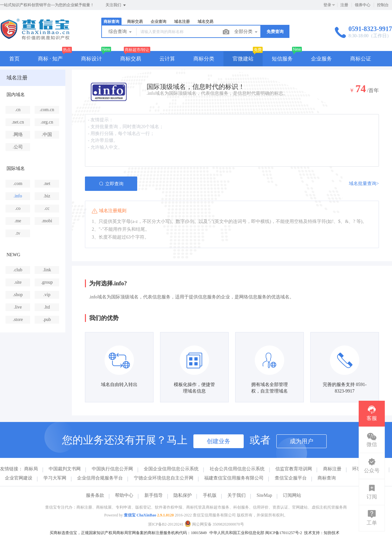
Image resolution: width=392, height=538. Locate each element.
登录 (327, 5)
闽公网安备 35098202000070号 (214, 524)
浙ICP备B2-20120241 (166, 524)
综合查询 (121, 32)
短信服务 (282, 59)
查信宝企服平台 (291, 478)
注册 (344, 5)
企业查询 (158, 22)
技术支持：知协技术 (322, 533)
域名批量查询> (364, 184)
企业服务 (321, 59)
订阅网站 (292, 495)
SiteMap (264, 495)
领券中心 (363, 5)
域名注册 (182, 22)
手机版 (210, 495)
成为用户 (302, 441)
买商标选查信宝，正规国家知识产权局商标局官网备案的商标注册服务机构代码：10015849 (128, 533)
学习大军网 (55, 478)
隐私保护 (183, 495)
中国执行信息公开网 (112, 469)
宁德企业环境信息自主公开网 (164, 478)
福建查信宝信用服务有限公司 (234, 478)
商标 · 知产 (50, 59)
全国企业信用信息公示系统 (171, 469)
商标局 (31, 469)
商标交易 (135, 22)
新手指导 (154, 495)
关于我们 (237, 495)
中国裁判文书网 (65, 469)
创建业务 (219, 441)
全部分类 (246, 32)
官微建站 (243, 59)
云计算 (167, 59)
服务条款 (95, 495)
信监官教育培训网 (294, 469)
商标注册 (332, 469)
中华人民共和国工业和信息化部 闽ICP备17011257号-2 (256, 533)
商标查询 (111, 22)
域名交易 (205, 22)
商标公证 (361, 59)
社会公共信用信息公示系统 (237, 469)
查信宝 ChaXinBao (140, 515)
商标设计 (91, 59)
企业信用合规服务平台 (100, 478)
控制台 (383, 5)
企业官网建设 (19, 478)
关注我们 (116, 5)
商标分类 (204, 59)
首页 (14, 59)
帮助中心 (124, 495)
